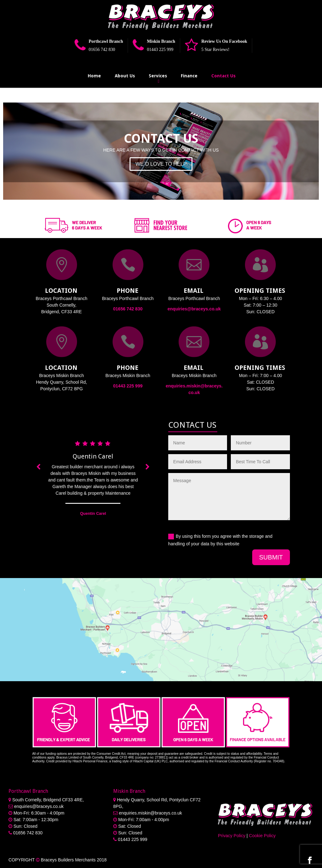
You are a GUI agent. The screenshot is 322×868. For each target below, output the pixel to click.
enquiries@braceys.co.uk (194, 309)
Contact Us (223, 76)
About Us (125, 76)
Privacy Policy (232, 836)
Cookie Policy (262, 836)
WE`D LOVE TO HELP (161, 164)
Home (94, 76)
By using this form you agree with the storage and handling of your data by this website (220, 540)
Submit (271, 557)
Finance (189, 76)
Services (158, 76)
